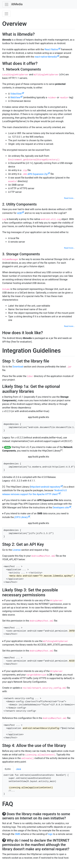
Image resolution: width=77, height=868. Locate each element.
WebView (15, 97)
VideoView (16, 94)
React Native (51, 49)
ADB (19, 213)
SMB (17, 834)
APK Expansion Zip (38, 174)
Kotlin (8, 769)
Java (18, 769)
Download (18, 367)
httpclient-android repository (45, 487)
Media (17, 4)
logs (50, 834)
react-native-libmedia (46, 57)
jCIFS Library (21, 517)
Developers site (61, 508)
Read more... (69, 198)
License (17, 550)
